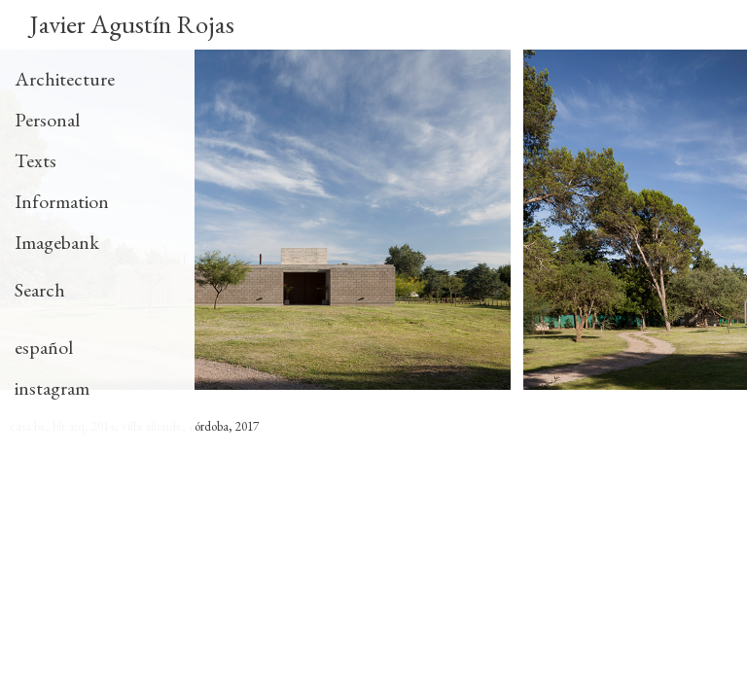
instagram (52, 388)
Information (62, 201)
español (44, 347)
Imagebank (57, 242)
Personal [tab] (47, 120)
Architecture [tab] (65, 79)
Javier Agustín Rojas (132, 24)
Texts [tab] (36, 160)
